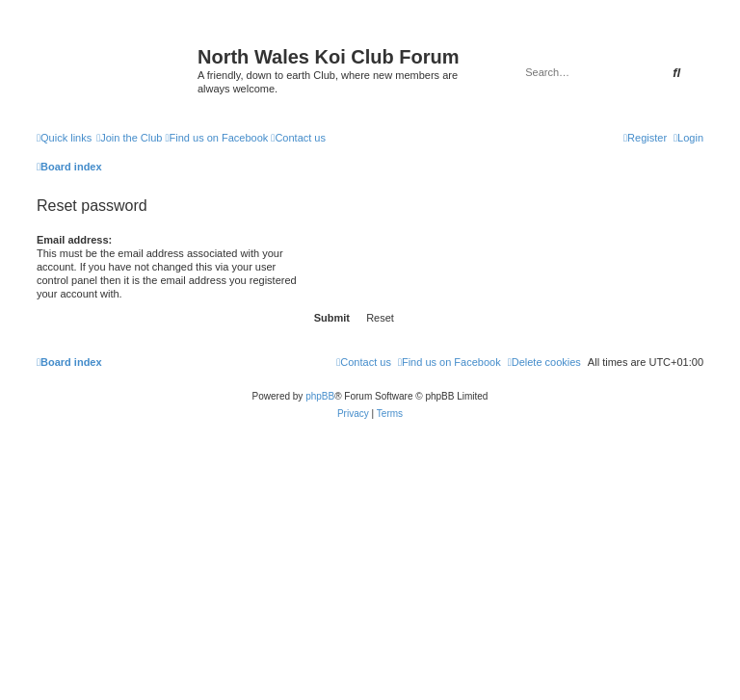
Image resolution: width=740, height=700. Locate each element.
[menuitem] (129, 138)
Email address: (74, 240)
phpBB (320, 396)
